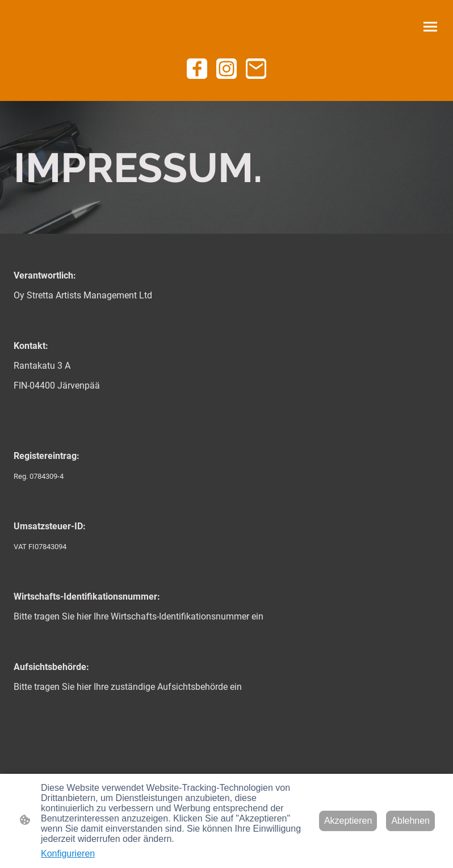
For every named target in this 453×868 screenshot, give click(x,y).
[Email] (256, 69)
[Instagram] (227, 69)
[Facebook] (197, 69)
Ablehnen (410, 821)
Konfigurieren (68, 854)
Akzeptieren (348, 821)
